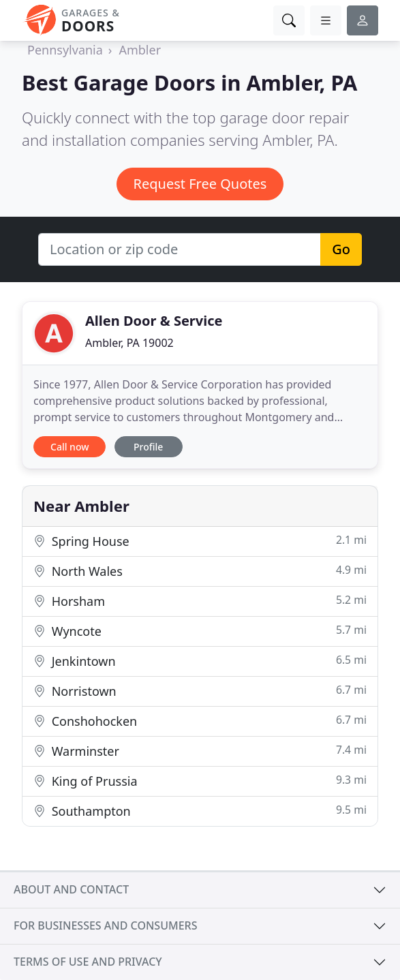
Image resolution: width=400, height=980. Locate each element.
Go (341, 249)
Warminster (200, 751)
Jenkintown (200, 661)
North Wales (200, 571)
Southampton (200, 811)
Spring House (200, 541)
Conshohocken (200, 721)
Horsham (200, 601)
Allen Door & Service (154, 321)
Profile (148, 447)
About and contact (71, 889)
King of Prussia (200, 781)
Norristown (200, 691)
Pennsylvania (65, 50)
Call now (70, 447)
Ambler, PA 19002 (129, 343)
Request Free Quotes (200, 184)
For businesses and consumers (105, 925)
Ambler (140, 50)
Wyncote (200, 631)
